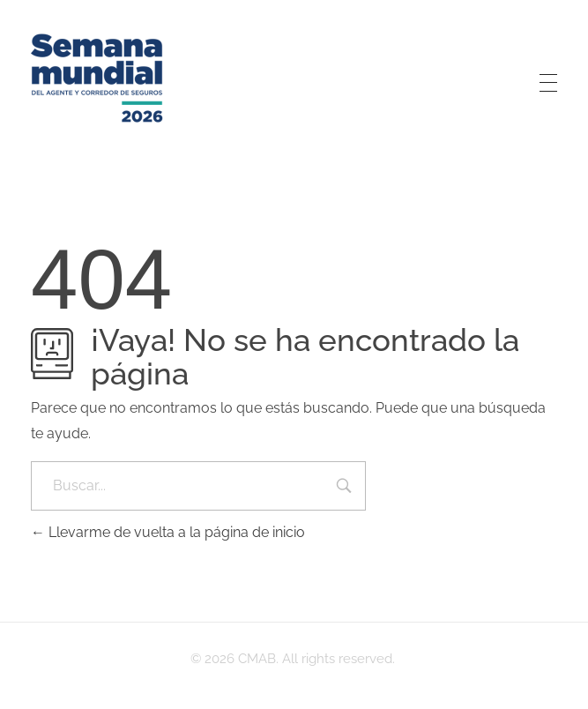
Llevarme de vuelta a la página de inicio (168, 532)
